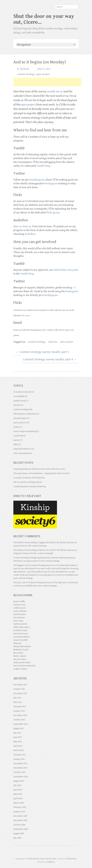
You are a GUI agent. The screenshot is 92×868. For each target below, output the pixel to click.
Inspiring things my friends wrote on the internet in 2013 (39, 469)
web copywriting (21, 453)
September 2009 (21, 829)
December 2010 (20, 763)
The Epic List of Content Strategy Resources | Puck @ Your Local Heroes (46, 582)
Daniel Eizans (20, 614)
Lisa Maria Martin (22, 637)
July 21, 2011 (44, 69)
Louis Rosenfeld (21, 640)
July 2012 (17, 698)
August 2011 (19, 728)
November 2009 (20, 820)
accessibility (19, 396)
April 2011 (18, 746)
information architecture (25, 414)
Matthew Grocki (21, 650)
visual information (22, 449)
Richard (25, 69)
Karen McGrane (21, 634)
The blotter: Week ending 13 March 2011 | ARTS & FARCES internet (44, 550)
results (51, 91)
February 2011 (20, 755)
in (62, 91)
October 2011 (19, 720)
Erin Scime (18, 621)
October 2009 (19, 825)
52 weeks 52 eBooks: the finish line (29, 478)
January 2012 (19, 711)
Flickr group (53, 213)
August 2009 (19, 833)
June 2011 (18, 737)
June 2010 (18, 790)
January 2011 (19, 759)
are (58, 91)
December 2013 (20, 685)
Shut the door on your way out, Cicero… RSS (54, 852)
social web (18, 436)
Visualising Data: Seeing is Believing (30, 486)
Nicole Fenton (20, 659)
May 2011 (18, 742)
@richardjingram (35, 180)
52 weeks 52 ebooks (22, 392)
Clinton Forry (20, 605)
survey (16, 440)
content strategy (26, 74)
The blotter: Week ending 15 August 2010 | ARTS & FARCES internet (44, 542)
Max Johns (18, 653)
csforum (53, 342)
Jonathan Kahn (20, 630)
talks (16, 444)
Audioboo (30, 234)
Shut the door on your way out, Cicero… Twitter (38, 852)
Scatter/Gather (20, 669)
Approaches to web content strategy (30, 546)
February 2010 (20, 807)
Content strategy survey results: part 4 (50, 359)
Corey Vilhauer (20, 611)
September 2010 (21, 777)
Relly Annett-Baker (22, 662)
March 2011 (19, 750)
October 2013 (19, 689)
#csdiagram (51, 184)
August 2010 (19, 781)
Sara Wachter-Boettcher (24, 666)
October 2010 (19, 772)
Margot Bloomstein (22, 646)
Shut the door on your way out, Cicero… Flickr (49, 852)
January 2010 (19, 812)
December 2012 (20, 693)
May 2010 (18, 794)
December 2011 (20, 715)
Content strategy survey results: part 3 (42, 352)
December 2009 (20, 816)
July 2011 (17, 733)
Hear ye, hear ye (22, 226)
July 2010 (17, 785)
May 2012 (18, 702)
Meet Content (20, 656)
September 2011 (21, 724)
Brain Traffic (19, 601)
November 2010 (20, 768)
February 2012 (20, 707)
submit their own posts (66, 270)
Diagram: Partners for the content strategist (33, 553)
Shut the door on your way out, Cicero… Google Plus (43, 852)
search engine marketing (25, 431)
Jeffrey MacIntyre (21, 627)
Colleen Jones (20, 608)
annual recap (19, 401)
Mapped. (17, 643)
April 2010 (18, 798)
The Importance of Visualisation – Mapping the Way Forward (41, 473)
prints (16, 427)
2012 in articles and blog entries (28, 482)
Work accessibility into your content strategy (37, 586)
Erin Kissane (19, 618)
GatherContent (20, 624)
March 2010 (19, 803)
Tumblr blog (43, 166)
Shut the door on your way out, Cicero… (44, 19)
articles (17, 405)
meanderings (19, 418)
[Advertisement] (47, 82)
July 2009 (17, 838)
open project (43, 74)
